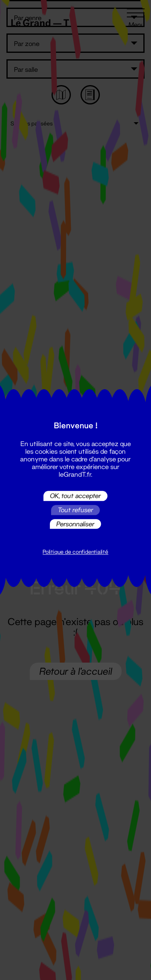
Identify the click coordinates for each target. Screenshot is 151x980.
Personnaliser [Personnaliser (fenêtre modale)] (75, 524)
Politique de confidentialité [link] (75, 552)
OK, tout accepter (75, 496)
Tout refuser (75, 510)
